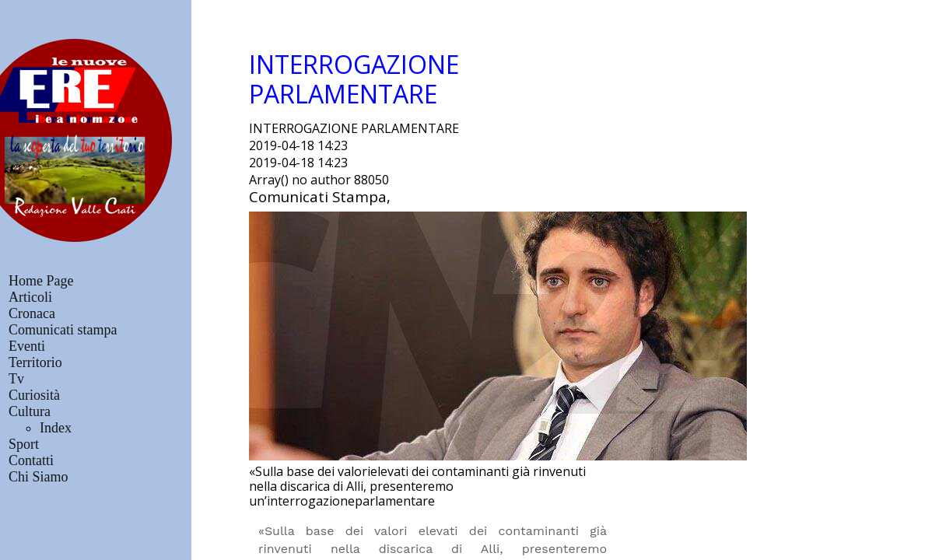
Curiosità (34, 395)
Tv (16, 379)
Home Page (41, 281)
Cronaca (32, 313)
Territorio (35, 362)
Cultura (30, 411)
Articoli (30, 297)
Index (56, 428)
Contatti (31, 460)
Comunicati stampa (63, 330)
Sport (24, 444)
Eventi (27, 346)
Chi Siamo (39, 477)
